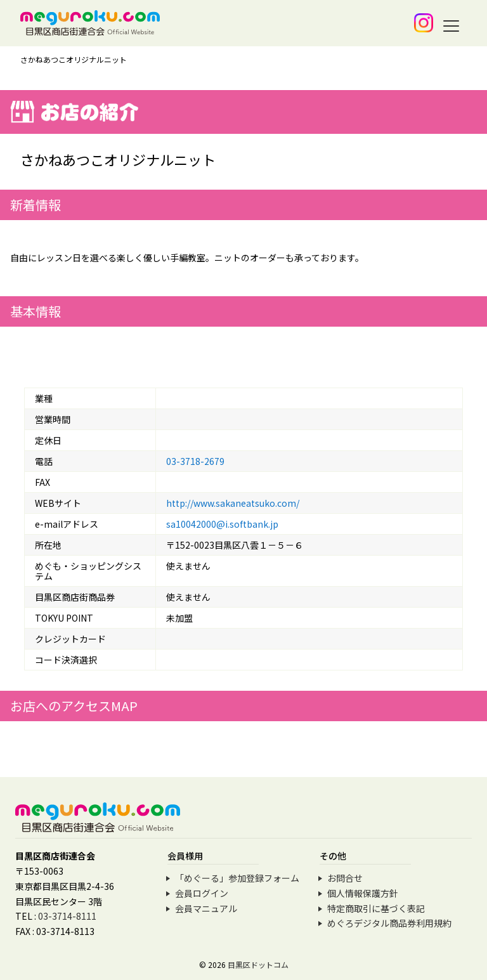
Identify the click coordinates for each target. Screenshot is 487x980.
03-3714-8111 (67, 916)
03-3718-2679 (195, 461)
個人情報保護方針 (363, 893)
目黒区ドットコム (258, 964)
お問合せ (345, 878)
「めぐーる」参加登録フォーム (237, 878)
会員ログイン (202, 893)
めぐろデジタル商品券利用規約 (389, 923)
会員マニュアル (206, 908)
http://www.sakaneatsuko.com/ (233, 503)
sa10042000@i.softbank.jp (222, 524)
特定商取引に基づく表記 (376, 908)
